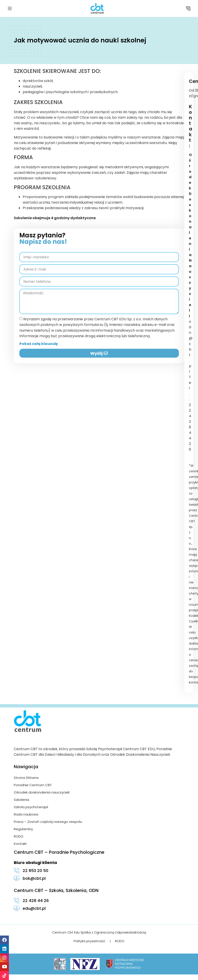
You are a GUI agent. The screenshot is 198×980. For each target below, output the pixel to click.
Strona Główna (26, 778)
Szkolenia (21, 800)
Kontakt (20, 844)
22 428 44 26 (190, 427)
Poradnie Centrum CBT (33, 785)
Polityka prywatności (89, 941)
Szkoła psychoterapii (31, 807)
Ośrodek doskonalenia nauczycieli (42, 792)
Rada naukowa (26, 814)
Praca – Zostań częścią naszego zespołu (48, 822)
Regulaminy (23, 829)
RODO (19, 836)
